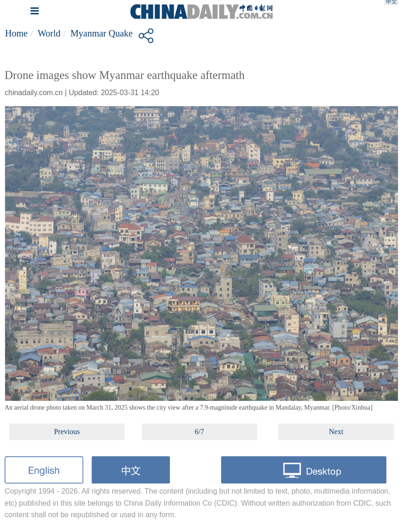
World (49, 33)
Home (16, 33)
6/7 (199, 432)
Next (336, 432)
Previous (67, 432)
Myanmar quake (102, 33)
